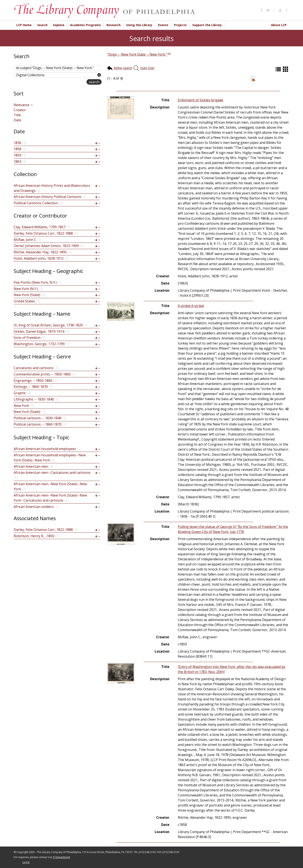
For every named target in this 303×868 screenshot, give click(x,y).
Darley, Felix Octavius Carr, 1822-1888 (43, 233)
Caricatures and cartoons (34, 368)
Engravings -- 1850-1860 (33, 381)
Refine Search (123, 68)
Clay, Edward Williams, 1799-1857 (40, 227)
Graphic (20, 393)
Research (114, 25)
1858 (17, 149)
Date (17, 120)
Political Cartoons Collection (36, 203)
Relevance (23, 105)
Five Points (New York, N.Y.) (35, 282)
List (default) (279, 69)
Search (42, 25)
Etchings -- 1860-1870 (31, 387)
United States (24, 301)
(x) (169, 53)
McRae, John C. (25, 240)
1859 (17, 155)
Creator (20, 110)
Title (17, 115)
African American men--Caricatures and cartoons (52, 473)
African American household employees (45, 449)
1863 (17, 162)
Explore (59, 25)
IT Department (61, 857)
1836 (17, 143)
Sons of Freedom (27, 338)
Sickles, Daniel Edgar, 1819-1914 (39, 331)
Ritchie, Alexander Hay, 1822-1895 (40, 252)
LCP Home (24, 25)
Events (163, 25)
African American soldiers (34, 507)
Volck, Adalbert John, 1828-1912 (39, 258)
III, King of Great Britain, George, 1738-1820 (48, 325)
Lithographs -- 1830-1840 (34, 399)
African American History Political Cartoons (48, 197)
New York (21, 406)
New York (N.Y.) (26, 289)
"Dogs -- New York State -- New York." (137, 54)
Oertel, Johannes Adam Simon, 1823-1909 (46, 246)
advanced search (73, 82)
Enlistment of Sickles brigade (201, 100)
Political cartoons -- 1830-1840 (38, 418)
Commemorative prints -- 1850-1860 (42, 374)
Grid (286, 69)
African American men (31, 466)
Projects (180, 25)
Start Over (147, 68)
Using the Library (139, 25)
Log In (26, 862)
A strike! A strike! (191, 306)
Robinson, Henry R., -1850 (34, 536)
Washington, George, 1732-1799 (39, 344)
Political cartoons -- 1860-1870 (38, 424)
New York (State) (27, 295)
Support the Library (207, 25)
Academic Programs (85, 25)
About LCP (279, 25)
